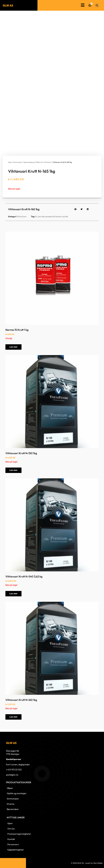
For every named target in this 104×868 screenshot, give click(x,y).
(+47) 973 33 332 (14, 770)
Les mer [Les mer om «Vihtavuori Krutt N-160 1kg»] (13, 717)
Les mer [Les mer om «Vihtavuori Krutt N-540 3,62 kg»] (13, 594)
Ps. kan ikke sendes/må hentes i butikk (51, 216)
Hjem (10, 162)
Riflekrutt (39, 162)
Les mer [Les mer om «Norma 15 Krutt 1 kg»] (13, 347)
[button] (97, 5)
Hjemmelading (29, 162)
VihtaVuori (48, 162)
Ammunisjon (18, 162)
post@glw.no (12, 775)
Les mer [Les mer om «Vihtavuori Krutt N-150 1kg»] (13, 470)
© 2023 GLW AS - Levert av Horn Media (87, 863)
